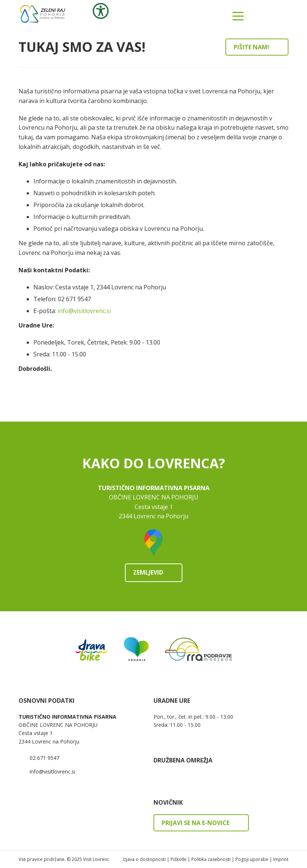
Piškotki (179, 859)
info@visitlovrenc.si (84, 311)
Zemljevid (148, 572)
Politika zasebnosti (211, 859)
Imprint (281, 859)
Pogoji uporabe (252, 859)
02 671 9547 (44, 758)
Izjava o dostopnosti (144, 859)
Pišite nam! (251, 47)
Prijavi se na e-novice (196, 823)
